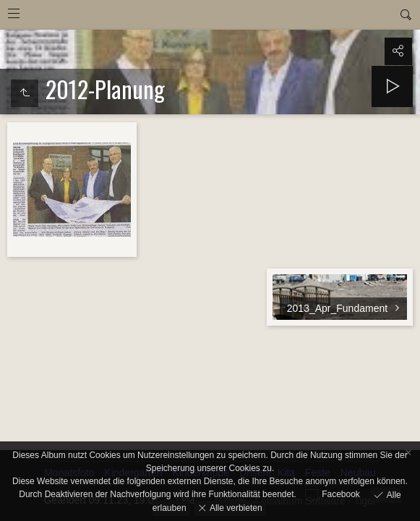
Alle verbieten (235, 507)
